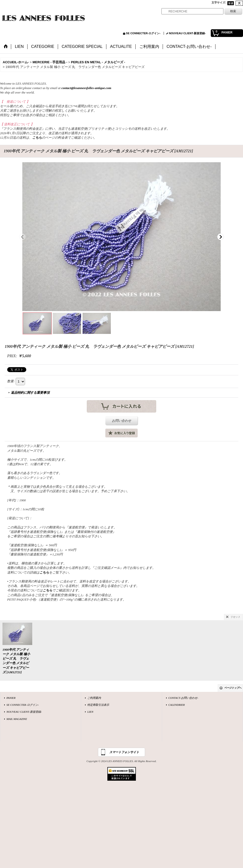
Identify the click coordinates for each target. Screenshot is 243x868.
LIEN (90, 712)
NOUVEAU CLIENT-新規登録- (187, 33)
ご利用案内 (94, 698)
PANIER (11, 698)
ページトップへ (233, 688)
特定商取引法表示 (98, 705)
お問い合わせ (121, 421)
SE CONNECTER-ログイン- (143, 33)
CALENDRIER (177, 705)
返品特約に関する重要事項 (30, 393)
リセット (235, 617)
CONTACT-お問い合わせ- (183, 698)
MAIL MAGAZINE (17, 719)
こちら (37, 138)
